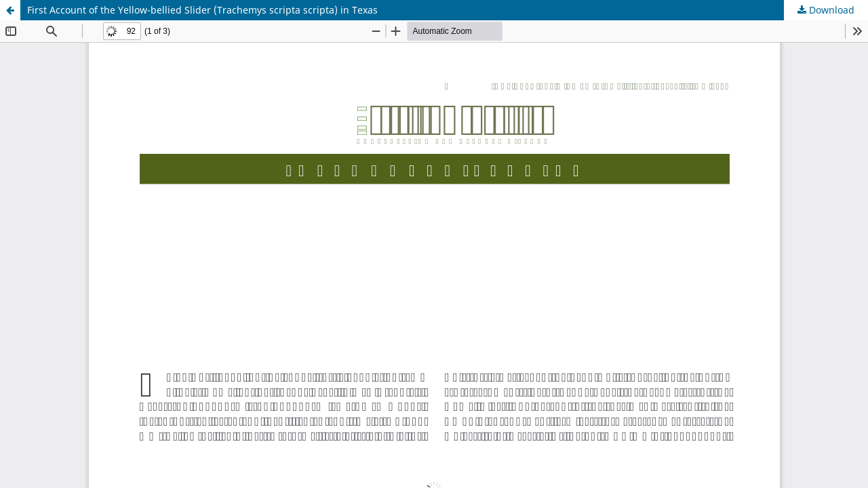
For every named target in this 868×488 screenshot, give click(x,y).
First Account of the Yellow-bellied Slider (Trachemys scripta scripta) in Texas (202, 10)
